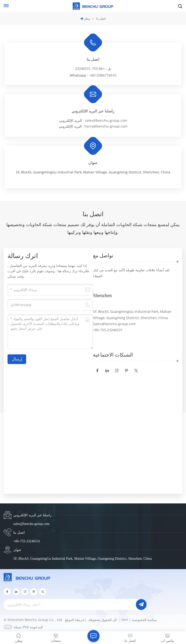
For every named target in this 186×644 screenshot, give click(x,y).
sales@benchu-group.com (106, 120)
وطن (85, 18)
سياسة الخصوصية (144, 620)
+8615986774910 (103, 75)
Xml (125, 620)
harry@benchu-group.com (106, 126)
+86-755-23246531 (90, 68)
